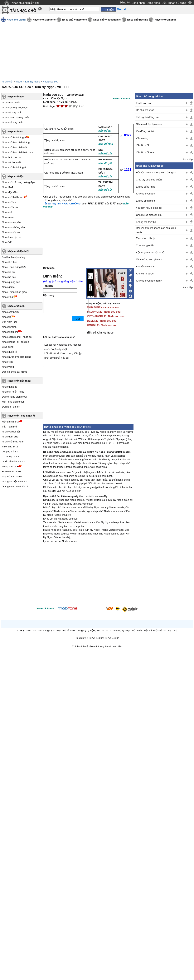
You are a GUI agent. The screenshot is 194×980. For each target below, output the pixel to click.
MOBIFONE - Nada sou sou (103, 307)
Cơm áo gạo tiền (145, 245)
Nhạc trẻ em (9, 272)
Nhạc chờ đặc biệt (18, 251)
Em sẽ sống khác (146, 187)
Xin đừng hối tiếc (145, 131)
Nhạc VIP (7, 242)
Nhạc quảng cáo (11, 282)
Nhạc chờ (7, 82)
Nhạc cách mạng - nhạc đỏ (17, 337)
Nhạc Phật (8, 297)
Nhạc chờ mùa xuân (13, 442)
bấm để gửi (105, 154)
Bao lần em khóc (145, 266)
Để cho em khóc (145, 110)
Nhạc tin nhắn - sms (13, 392)
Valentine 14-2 (10, 447)
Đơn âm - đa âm (11, 407)
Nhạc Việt (7, 362)
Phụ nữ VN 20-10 (12, 476)
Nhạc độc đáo (10, 192)
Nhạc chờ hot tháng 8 (14, 167)
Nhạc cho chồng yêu (13, 227)
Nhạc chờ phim (10, 312)
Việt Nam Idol (9, 322)
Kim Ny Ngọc (33, 82)
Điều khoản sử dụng (174, 3)
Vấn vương (142, 138)
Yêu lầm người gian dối (149, 208)
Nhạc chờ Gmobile (165, 20)
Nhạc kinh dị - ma (12, 237)
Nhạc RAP (8, 187)
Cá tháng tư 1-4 (11, 457)
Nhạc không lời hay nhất (15, 117)
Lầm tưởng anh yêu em (149, 259)
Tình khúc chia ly (145, 238)
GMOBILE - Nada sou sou (102, 325)
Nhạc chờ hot (15, 131)
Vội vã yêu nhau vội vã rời (150, 252)
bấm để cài (105, 131)
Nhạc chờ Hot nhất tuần (15, 147)
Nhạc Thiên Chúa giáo (14, 292)
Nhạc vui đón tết (11, 432)
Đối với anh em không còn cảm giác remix (156, 230)
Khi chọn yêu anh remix (149, 281)
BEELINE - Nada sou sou (102, 321)
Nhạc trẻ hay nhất (12, 112)
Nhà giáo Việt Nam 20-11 (16, 481)
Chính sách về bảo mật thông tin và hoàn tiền (97, 646)
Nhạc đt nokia (10, 387)
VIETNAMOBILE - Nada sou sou (106, 316)
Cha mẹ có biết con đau (149, 215)
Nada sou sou (50, 82)
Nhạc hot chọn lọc (12, 157)
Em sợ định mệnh (146, 201)
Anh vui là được (145, 274)
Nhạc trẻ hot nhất (11, 162)
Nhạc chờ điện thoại (19, 381)
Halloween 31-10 (11, 471)
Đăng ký (125, 2)
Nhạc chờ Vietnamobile (107, 20)
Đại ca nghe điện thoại (14, 397)
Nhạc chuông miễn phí (25, 3)
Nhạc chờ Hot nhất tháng (16, 142)
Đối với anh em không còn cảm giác (156, 173)
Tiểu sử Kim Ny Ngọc (100, 333)
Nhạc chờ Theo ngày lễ (21, 416)
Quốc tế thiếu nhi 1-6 (14, 462)
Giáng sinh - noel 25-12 (15, 486)
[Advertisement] (164, 353)
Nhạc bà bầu (9, 277)
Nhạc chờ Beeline (138, 20)
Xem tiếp (188, 159)
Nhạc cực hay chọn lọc (15, 107)
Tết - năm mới (10, 427)
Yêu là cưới (142, 145)
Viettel (19, 82)
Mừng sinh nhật (11, 422)
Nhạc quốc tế (9, 352)
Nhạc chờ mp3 (16, 306)
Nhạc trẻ (7, 317)
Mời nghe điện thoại (13, 402)
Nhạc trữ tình (9, 327)
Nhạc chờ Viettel (16, 20)
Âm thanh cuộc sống (13, 257)
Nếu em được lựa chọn (149, 124)
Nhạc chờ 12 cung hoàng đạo (18, 182)
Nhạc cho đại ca (11, 232)
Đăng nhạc (153, 3)
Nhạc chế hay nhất (12, 122)
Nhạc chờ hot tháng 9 (14, 137)
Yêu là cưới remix (146, 152)
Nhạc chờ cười (10, 207)
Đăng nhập (138, 3)
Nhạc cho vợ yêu (11, 222)
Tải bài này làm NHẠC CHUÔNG (62, 204)
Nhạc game (8, 287)
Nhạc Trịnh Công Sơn (14, 267)
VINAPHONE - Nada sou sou (104, 312)
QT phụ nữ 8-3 (10, 452)
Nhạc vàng (8, 367)
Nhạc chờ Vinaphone (74, 20)
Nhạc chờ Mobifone (44, 20)
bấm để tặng (106, 144)
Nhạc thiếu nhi (10, 332)
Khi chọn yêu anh (146, 194)
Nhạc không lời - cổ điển (15, 342)
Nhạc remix (8, 217)
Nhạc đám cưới (10, 437)
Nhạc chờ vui (9, 202)
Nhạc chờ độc (16, 176)
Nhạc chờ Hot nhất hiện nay (17, 152)
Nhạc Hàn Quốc (11, 103)
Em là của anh (144, 103)
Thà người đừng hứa (148, 117)
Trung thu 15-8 (10, 467)
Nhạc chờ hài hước (13, 197)
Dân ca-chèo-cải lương (15, 372)
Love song (8, 347)
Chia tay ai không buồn (149, 180)
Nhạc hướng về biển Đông (17, 357)
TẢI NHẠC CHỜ (23, 11)
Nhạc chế (7, 212)
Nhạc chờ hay (16, 97)
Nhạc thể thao (10, 262)
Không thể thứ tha (146, 222)
